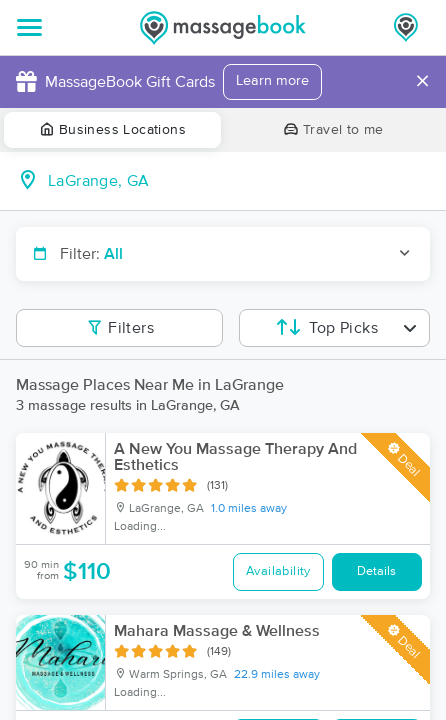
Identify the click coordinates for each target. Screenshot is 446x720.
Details (376, 571)
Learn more (272, 81)
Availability (278, 571)
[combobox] (239, 181)
